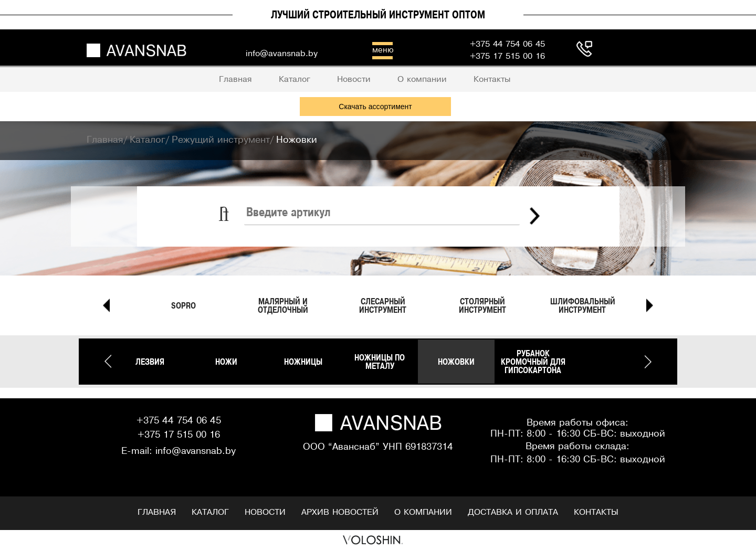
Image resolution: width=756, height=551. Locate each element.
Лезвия (150, 362)
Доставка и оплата (513, 512)
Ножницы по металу (380, 362)
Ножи (226, 362)
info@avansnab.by (196, 452)
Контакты (596, 512)
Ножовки (456, 362)
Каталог (210, 512)
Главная (157, 512)
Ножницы (303, 362)
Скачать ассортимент (375, 107)
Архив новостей (340, 512)
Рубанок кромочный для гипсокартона (533, 362)
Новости (265, 512)
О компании (423, 512)
